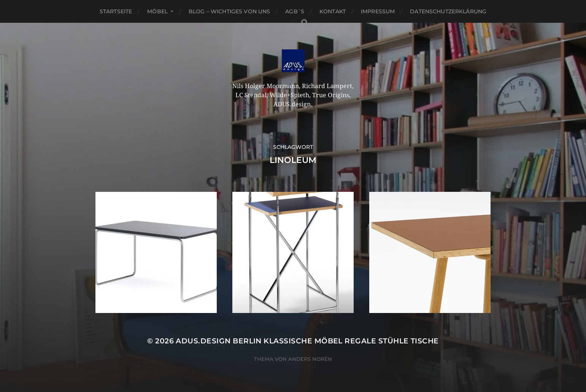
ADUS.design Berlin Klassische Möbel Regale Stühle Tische (307, 341)
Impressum (378, 11)
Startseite (116, 11)
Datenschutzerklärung (448, 11)
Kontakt (333, 11)
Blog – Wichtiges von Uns (229, 11)
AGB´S (295, 11)
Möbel (157, 11)
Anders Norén (310, 359)
